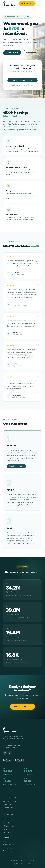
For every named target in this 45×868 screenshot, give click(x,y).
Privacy (16, 864)
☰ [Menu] (40, 3)
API (4, 811)
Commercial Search (10, 801)
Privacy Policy (8, 848)
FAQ (5, 841)
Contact (29, 864)
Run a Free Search (27, 3)
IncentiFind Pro (8, 808)
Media (5, 829)
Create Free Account (21, 80)
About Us (6, 823)
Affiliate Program (9, 826)
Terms (22, 864)
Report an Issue (8, 844)
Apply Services (8, 814)
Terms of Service (9, 851)
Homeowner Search (10, 798)
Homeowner (31, 53)
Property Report (8, 804)
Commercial (11, 53)
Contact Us (7, 833)
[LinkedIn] (5, 753)
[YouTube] (10, 753)
